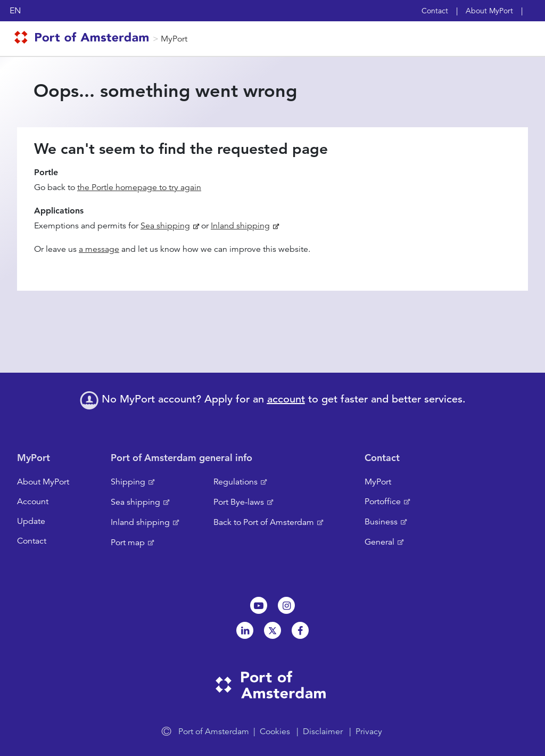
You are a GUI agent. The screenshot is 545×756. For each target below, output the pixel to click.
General (379, 542)
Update (31, 521)
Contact (435, 11)
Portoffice (383, 502)
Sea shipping (165, 226)
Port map (128, 543)
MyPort (174, 39)
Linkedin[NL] (245, 630)
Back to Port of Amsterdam (264, 522)
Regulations (236, 482)
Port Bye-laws (239, 502)
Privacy (369, 732)
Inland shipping (240, 226)
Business (381, 522)
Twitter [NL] (272, 630)
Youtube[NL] (259, 605)
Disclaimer (323, 732)
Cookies (275, 732)
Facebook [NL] (300, 630)
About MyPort (489, 11)
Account (33, 502)
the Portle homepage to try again (139, 187)
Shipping (128, 482)
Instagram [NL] (286, 605)
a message (99, 249)
